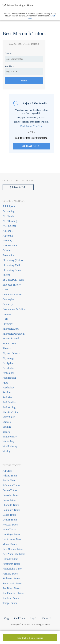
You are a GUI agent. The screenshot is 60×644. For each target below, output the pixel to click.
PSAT (6, 383)
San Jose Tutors (11, 598)
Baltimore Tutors (11, 485)
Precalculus (8, 368)
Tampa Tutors (10, 603)
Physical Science (11, 353)
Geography (8, 299)
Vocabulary (8, 441)
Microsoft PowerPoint (14, 334)
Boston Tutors (10, 490)
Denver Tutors (10, 520)
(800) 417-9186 (31, 146)
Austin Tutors (10, 480)
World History (10, 446)
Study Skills (9, 417)
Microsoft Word (11, 339)
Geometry (8, 304)
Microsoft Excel (11, 329)
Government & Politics (14, 309)
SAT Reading (9, 402)
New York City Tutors (14, 554)
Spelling (7, 427)
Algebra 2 (8, 236)
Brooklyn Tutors (11, 495)
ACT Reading (10, 221)
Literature (8, 324)
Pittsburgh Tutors (11, 564)
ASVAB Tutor (10, 245)
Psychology (9, 388)
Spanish (7, 422)
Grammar (7, 314)
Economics (8, 255)
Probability (8, 373)
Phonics (7, 348)
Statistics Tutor (10, 412)
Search (24, 81)
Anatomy (7, 240)
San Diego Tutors (12, 588)
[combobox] (24, 59)
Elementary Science (13, 270)
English (6, 275)
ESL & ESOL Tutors (13, 280)
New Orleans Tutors (13, 549)
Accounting (9, 211)
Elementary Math (12, 265)
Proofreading (9, 378)
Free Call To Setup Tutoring (30, 638)
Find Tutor (20, 618)
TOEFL (6, 432)
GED (5, 290)
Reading (7, 392)
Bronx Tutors (9, 500)
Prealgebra (8, 363)
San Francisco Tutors (13, 593)
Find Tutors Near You (31, 126)
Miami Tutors (10, 544)
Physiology (8, 358)
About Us (47, 618)
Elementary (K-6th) (13, 260)
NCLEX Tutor (10, 344)
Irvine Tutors (9, 529)
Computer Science (12, 295)
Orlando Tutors (10, 559)
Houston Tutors (10, 525)
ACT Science (9, 226)
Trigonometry (10, 437)
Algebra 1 (8, 231)
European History (12, 285)
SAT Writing (9, 407)
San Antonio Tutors (12, 583)
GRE (5, 319)
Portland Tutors (10, 574)
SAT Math (8, 397)
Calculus (7, 250)
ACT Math (8, 216)
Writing (6, 451)
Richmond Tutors (12, 578)
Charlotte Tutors (11, 505)
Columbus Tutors (11, 510)
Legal (33, 618)
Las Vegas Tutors (11, 534)
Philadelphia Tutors (13, 569)
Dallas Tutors (9, 515)
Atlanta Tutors (10, 476)
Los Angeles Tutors (12, 539)
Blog (6, 618)
